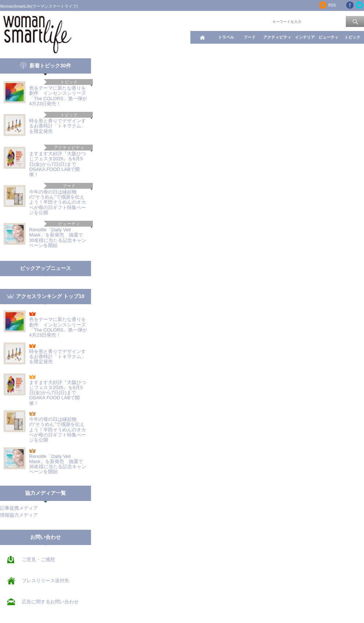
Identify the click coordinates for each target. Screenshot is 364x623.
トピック (352, 37)
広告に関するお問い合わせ (50, 602)
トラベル (226, 37)
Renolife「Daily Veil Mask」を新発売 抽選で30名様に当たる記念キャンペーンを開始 (58, 238)
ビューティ (329, 37)
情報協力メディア (19, 515)
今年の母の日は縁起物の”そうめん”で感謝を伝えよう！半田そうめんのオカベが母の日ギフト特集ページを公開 (58, 202)
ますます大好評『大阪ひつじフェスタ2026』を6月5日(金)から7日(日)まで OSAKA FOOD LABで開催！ (58, 164)
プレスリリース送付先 (45, 581)
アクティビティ (277, 37)
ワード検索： (259, 21)
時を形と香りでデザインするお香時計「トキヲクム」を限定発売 (58, 126)
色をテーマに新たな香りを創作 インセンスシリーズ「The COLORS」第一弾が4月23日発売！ (58, 96)
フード (250, 37)
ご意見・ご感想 (38, 559)
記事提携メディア (19, 508)
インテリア (305, 37)
